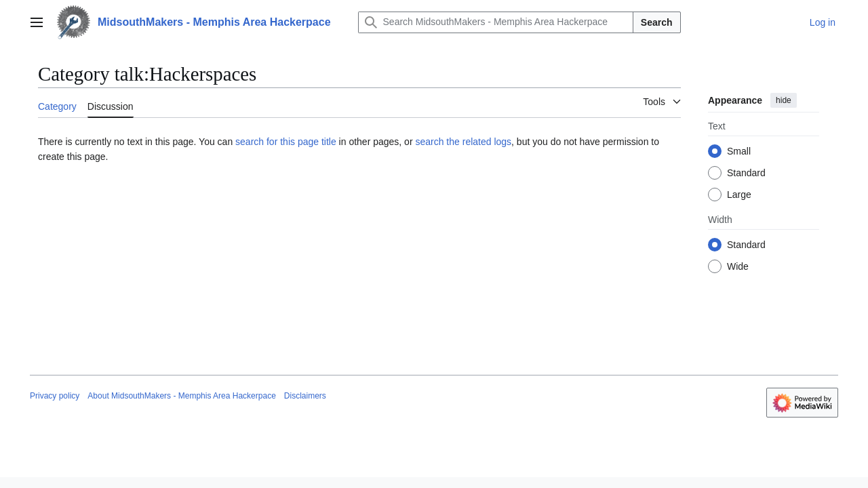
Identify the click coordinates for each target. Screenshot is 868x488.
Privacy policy (55, 396)
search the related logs (463, 142)
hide (784, 100)
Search (657, 22)
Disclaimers (305, 396)
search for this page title (286, 142)
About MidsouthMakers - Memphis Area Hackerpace (181, 396)
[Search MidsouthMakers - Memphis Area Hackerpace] (496, 22)
